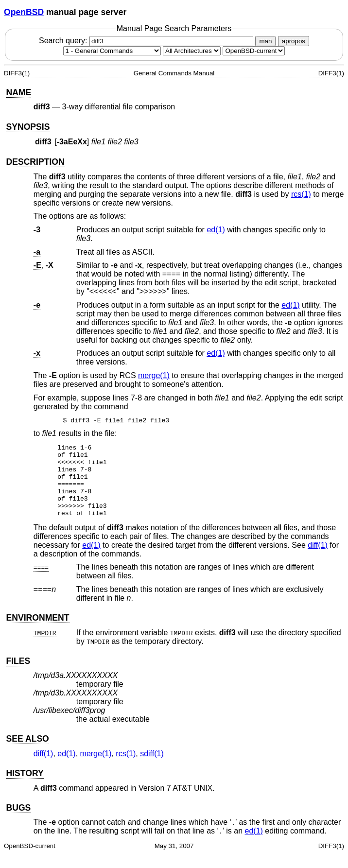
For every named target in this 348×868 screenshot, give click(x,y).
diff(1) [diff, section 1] (318, 560)
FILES (18, 676)
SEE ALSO (27, 753)
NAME (18, 92)
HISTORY (25, 788)
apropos (294, 41)
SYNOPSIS (28, 127)
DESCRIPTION (35, 162)
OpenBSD (24, 12)
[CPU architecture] (192, 51)
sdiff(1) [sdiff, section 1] (152, 768)
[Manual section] (112, 51)
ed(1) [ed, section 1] (216, 230)
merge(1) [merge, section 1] (154, 375)
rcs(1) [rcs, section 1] (301, 194)
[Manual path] (254, 51)
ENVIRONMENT (37, 632)
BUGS (18, 822)
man (265, 41)
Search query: (147, 41)
